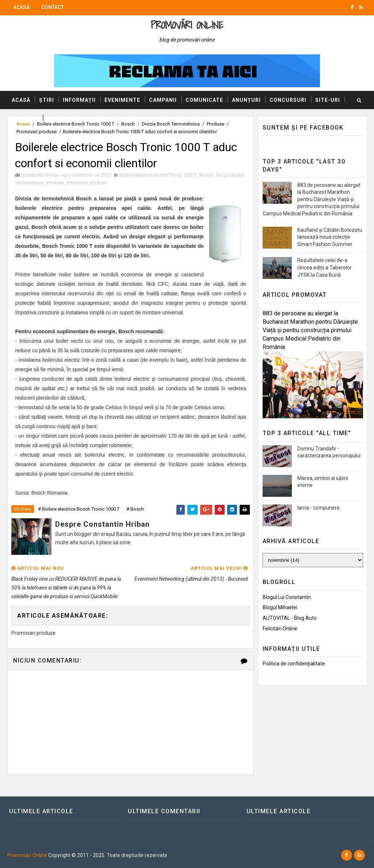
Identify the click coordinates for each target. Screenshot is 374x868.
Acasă (21, 7)
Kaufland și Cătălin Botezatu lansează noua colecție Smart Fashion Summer (330, 237)
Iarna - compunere (318, 508)
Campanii (163, 100)
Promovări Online (187, 25)
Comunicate (204, 100)
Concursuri (288, 100)
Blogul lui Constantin (287, 597)
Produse (25, 118)
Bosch (206, 175)
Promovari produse (37, 132)
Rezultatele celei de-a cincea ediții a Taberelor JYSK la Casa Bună (325, 267)
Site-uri (328, 100)
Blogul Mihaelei (280, 607)
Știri (47, 100)
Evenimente (122, 100)
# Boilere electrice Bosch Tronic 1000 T (79, 509)
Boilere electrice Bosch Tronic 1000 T (158, 175)
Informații (79, 100)
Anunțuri (246, 100)
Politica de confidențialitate (294, 664)
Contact (53, 7)
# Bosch (135, 509)
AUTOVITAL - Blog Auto (290, 618)
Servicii (59, 118)
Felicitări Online (280, 629)
